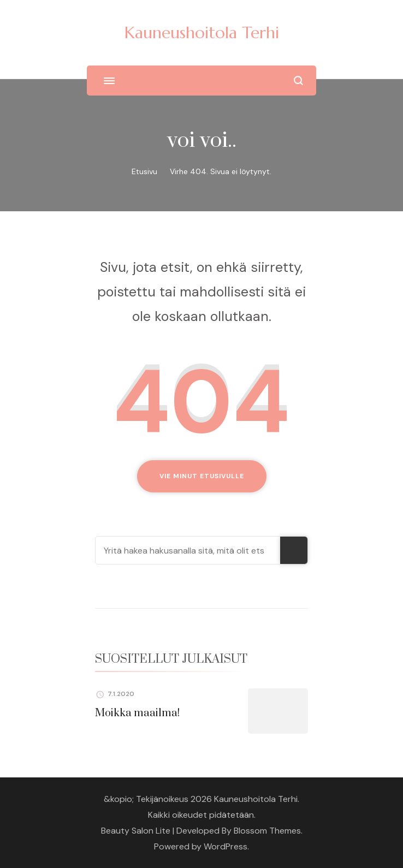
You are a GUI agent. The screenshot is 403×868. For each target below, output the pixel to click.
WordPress (226, 846)
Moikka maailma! (137, 713)
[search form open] (298, 81)
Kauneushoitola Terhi (202, 32)
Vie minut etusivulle (202, 476)
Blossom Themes (267, 831)
